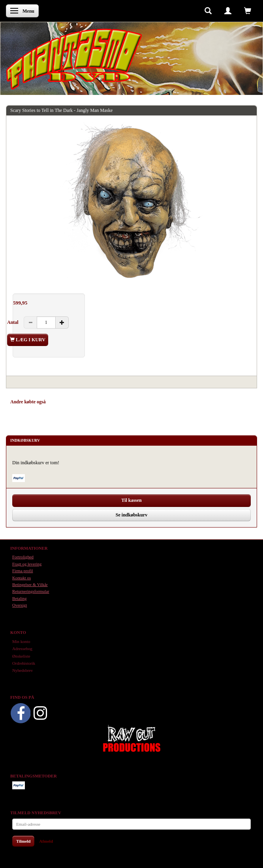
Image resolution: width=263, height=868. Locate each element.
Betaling (20, 598)
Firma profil (23, 571)
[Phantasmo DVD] (74, 59)
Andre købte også (28, 402)
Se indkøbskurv (131, 515)
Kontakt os (22, 578)
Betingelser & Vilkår (30, 584)
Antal (13, 322)
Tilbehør (95, 402)
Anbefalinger (66, 402)
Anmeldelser (123, 402)
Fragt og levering (27, 564)
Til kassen (131, 500)
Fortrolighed (23, 557)
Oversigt (20, 605)
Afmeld (46, 841)
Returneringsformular (31, 591)
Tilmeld (23, 841)
